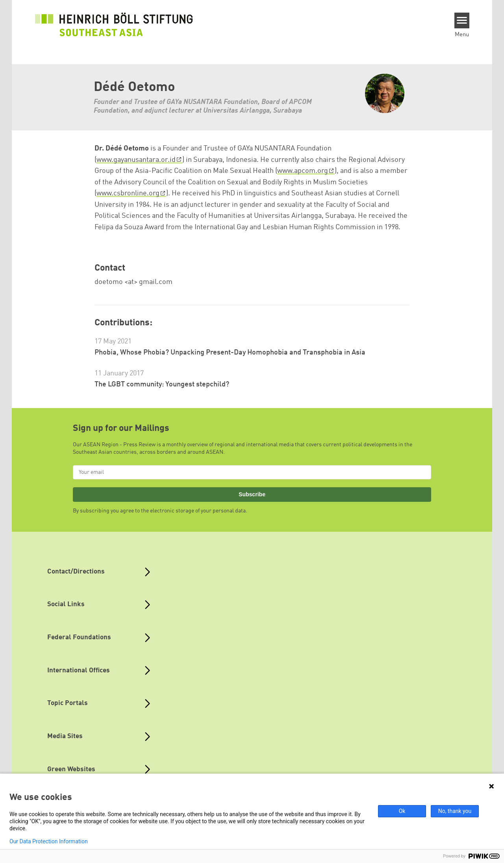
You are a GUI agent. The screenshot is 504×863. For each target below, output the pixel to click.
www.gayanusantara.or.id (136, 160)
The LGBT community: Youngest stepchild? (162, 384)
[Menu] (462, 20)
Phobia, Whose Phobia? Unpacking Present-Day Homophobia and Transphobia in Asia (230, 353)
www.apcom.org (303, 171)
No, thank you (455, 811)
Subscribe (252, 494)
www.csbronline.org (128, 193)
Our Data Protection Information (49, 841)
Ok (402, 811)
